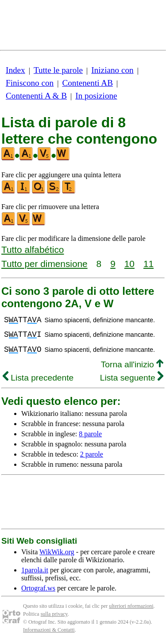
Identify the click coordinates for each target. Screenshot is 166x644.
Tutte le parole (58, 70)
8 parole (90, 434)
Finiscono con (30, 83)
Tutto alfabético (33, 250)
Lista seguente (132, 378)
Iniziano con (112, 70)
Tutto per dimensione (44, 264)
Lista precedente (38, 378)
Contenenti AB (87, 83)
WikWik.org (57, 552)
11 (149, 264)
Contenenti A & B (36, 96)
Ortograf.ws (38, 588)
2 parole (92, 454)
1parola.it (35, 570)
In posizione (96, 96)
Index (15, 70)
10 (129, 264)
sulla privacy (54, 614)
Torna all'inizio (132, 364)
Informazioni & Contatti (49, 630)
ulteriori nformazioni (131, 606)
